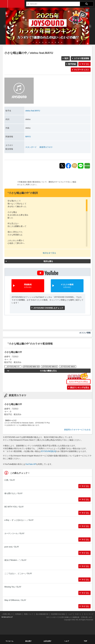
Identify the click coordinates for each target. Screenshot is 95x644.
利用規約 (18, 614)
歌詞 (66, 58)
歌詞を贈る (48, 261)
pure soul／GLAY (12, 547)
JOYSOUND (16, 4)
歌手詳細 (72, 64)
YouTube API (31, 464)
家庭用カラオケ (46, 147)
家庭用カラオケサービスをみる (77, 430)
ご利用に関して (7, 614)
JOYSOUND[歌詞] (48, 451)
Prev (5, 26)
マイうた (85, 64)
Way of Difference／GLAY (15, 600)
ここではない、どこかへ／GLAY (18, 573)
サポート (78, 614)
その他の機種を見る (48, 371)
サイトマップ (89, 614)
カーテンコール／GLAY (14, 533)
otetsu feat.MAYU (33, 111)
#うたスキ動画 (67, 286)
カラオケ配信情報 (81, 58)
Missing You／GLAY (13, 587)
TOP (85, 641)
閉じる (87, 10)
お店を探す (47, 641)
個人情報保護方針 (42, 614)
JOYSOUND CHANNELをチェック (48, 308)
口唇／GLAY (10, 480)
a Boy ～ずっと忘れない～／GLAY (19, 520)
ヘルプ (70, 614)
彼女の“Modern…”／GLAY (15, 560)
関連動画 (28, 286)
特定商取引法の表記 (58, 614)
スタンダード (31, 147)
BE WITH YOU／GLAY (14, 507)
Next (90, 26)
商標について (29, 614)
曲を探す (28, 641)
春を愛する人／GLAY (13, 493)
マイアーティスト (81, 70)
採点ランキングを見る (80, 388)
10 (62, 42)
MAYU (28, 137)
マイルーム (9, 641)
